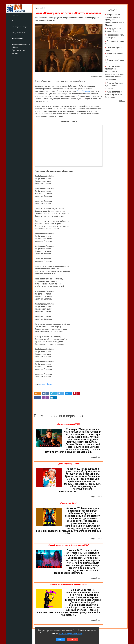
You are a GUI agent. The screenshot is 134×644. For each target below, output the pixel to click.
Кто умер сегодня (18, 33)
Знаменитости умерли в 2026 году (21, 46)
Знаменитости (17, 38)
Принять (61, 640)
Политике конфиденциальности (70, 634)
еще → (122, 101)
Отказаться (73, 640)
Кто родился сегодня (19, 27)
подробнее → (96, 457)
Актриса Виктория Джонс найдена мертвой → (114, 86)
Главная (15, 15)
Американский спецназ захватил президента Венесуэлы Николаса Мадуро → (114, 20)
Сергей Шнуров (84, 91)
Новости (15, 21)
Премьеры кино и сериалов (18, 52)
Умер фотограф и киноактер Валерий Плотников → (114, 94)
